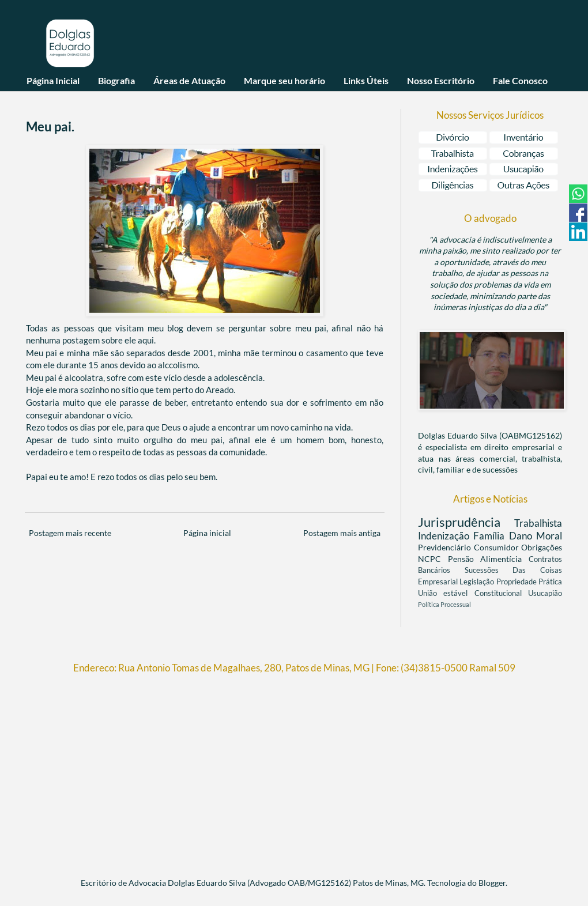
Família (491, 536)
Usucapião (545, 593)
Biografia (116, 80)
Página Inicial (53, 80)
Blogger (492, 883)
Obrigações (542, 547)
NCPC (433, 559)
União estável (446, 593)
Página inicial (207, 533)
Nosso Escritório (441, 80)
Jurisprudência (466, 522)
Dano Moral (536, 536)
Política (429, 604)
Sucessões (489, 570)
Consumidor (498, 547)
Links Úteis (366, 80)
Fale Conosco (520, 80)
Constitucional (501, 593)
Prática (550, 582)
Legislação (478, 582)
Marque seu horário (284, 80)
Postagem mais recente (70, 533)
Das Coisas (537, 570)
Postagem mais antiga (342, 533)
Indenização (446, 536)
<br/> (294, 771)
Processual (456, 604)
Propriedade (517, 582)
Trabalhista (538, 523)
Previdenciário (446, 547)
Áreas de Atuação (189, 80)
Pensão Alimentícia (488, 559)
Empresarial (439, 582)
